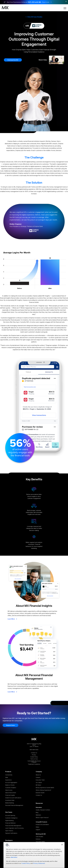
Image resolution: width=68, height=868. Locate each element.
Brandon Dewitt (40, 793)
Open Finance (9, 831)
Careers (38, 777)
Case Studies (39, 837)
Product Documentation (42, 824)
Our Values (39, 782)
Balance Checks (10, 785)
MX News (38, 785)
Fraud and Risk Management (13, 826)
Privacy (34, 755)
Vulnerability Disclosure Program (34, 762)
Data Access (9, 790)
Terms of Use (34, 759)
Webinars (38, 815)
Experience (8, 780)
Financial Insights (10, 795)
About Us (38, 775)
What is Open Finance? (42, 818)
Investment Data (10, 800)
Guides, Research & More (43, 810)
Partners (38, 839)
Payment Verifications (11, 833)
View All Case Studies (34, 17)
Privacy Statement (39, 863)
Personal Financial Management (14, 805)
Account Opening (10, 815)
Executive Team (40, 780)
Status (37, 827)
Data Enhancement (11, 793)
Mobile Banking (10, 803)
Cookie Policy (34, 757)
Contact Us (34, 753)
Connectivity (9, 775)
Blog (37, 812)
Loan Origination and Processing (14, 828)
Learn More (12, 619)
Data (7, 777)
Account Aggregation (11, 782)
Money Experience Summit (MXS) (45, 788)
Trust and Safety (40, 842)
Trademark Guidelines (34, 764)
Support (38, 830)
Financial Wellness (10, 823)
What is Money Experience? (43, 790)
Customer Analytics (11, 788)
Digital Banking (9, 820)
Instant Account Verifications (13, 798)
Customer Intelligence (11, 818)
